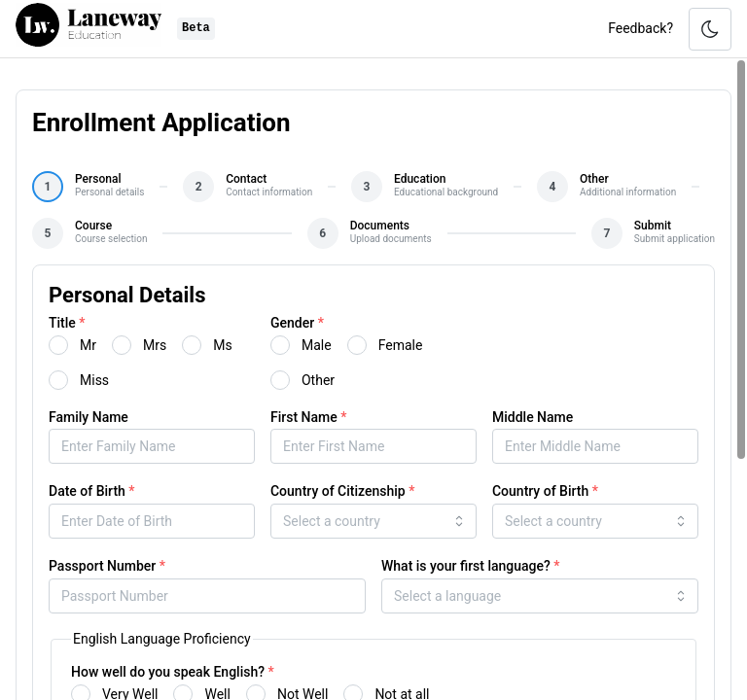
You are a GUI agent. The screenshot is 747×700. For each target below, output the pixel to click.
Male (317, 345)
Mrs (155, 345)
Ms (222, 345)
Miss (94, 380)
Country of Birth (545, 491)
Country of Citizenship (342, 491)
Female (401, 345)
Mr (88, 345)
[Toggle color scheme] (710, 29)
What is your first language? (471, 566)
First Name (308, 417)
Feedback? (640, 28)
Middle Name (533, 417)
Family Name (89, 417)
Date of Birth (92, 491)
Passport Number (107, 566)
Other (318, 380)
